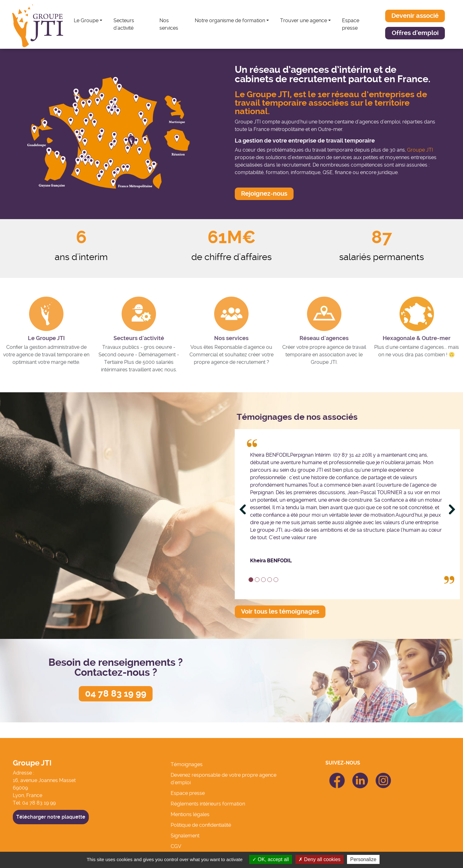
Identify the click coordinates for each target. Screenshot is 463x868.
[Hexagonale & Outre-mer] (417, 314)
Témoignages (187, 764)
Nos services (169, 24)
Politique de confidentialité (201, 825)
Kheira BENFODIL (271, 561)
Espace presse (351, 24)
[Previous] (243, 509)
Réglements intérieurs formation (208, 804)
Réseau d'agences (324, 338)
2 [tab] (257, 580)
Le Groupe (86, 20)
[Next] (452, 509)
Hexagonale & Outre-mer (417, 338)
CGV (176, 846)
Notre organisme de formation (230, 20)
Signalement (185, 836)
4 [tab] (270, 580)
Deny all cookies (320, 859)
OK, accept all (271, 859)
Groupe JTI (420, 150)
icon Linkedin (360, 776)
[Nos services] (231, 314)
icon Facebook (337, 775)
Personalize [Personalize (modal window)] (363, 859)
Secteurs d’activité (124, 24)
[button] (415, 16)
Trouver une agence (304, 20)
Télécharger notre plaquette (51, 817)
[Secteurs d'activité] (139, 314)
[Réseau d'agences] (324, 314)
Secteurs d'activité (139, 338)
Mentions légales (190, 814)
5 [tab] (276, 580)
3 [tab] (263, 580)
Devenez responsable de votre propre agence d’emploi (224, 779)
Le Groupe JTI (46, 338)
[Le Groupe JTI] (46, 314)
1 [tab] (251, 580)
